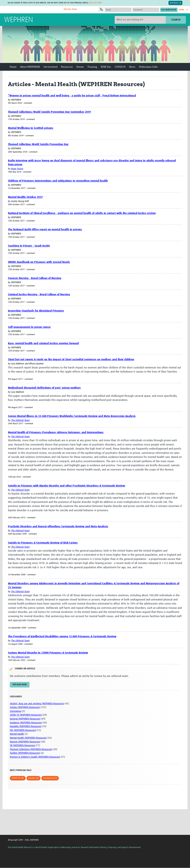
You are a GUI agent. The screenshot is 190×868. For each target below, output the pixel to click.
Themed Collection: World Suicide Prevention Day (38, 145)
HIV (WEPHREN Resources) (23, 731)
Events (80, 67)
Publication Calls (148, 67)
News (132, 67)
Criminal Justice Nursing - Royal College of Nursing (39, 295)
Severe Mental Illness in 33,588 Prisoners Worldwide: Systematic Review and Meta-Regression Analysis (72, 416)
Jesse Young (17, 169)
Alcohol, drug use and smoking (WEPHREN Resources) (37, 704)
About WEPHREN (30, 67)
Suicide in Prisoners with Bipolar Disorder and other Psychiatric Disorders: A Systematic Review (67, 486)
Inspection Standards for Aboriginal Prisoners (36, 311)
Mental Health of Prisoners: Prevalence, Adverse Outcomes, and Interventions (56, 433)
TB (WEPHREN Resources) (22, 746)
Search (176, 20)
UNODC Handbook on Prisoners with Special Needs (39, 262)
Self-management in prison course (29, 327)
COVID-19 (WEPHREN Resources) (26, 715)
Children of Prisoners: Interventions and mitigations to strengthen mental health (58, 181)
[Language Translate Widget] (112, 9)
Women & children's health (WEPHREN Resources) (35, 757)
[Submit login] (169, 10)
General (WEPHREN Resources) (25, 719)
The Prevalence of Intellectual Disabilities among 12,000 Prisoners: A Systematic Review (62, 637)
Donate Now (70, 9)
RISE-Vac (106, 67)
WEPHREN (19, 20)
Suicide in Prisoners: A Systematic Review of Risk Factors (43, 543)
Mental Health (17, 734)
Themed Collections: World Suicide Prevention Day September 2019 (49, 112)
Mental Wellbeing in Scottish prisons (31, 128)
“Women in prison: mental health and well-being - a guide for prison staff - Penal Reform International (72, 96)
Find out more (112, 3)
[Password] (146, 10)
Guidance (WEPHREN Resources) (26, 723)
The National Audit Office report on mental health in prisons (45, 230)
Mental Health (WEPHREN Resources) (28, 738)
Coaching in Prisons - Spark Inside (29, 246)
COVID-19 (120, 67)
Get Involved (50, 67)
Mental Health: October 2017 (25, 197)
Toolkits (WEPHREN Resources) (25, 753)
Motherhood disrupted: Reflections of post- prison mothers (44, 388)
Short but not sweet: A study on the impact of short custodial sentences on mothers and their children (71, 360)
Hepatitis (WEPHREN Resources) (26, 727)
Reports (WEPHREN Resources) (25, 742)
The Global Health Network (32, 10)
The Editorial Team (20, 421)
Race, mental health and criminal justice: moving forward (43, 344)
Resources (67, 67)
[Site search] (141, 20)
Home (13, 67)
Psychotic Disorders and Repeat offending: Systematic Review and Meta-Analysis (58, 527)
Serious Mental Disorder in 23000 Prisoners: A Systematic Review (48, 653)
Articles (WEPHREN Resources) (25, 708)
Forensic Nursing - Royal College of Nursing (35, 279)
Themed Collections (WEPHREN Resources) (31, 750)
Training (92, 67)
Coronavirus (16, 711)
